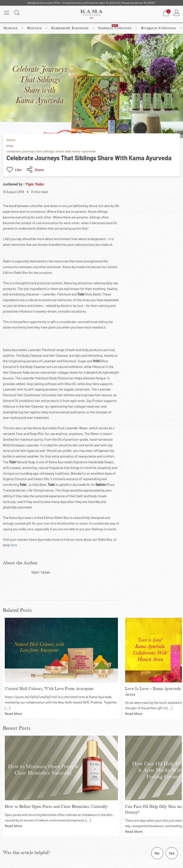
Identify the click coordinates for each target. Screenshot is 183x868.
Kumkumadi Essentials (70, 28)
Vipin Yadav (35, 184)
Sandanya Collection (115, 27)
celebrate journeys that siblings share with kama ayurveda (53, 151)
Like (14, 170)
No (157, 853)
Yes (172, 853)
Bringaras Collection (158, 28)
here (14, 545)
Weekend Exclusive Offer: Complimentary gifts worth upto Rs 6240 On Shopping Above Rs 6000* (91, 3)
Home (11, 140)
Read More (13, 714)
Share (35, 170)
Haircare (34, 28)
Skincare (11, 28)
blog (10, 145)
